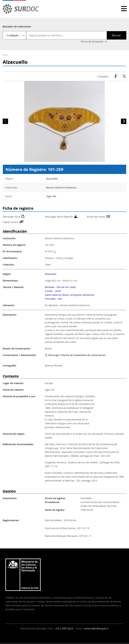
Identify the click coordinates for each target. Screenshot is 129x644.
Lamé (58, 291)
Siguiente (124, 121)
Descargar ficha (11, 217)
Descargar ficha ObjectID (59, 217)
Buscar (117, 35)
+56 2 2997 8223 (64, 628)
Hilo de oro (63, 287)
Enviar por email (96, 217)
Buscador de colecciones (17, 26)
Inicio (5, 55)
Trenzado (50, 299)
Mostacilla (88, 295)
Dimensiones (10, 281)
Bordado (50, 287)
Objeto (7, 274)
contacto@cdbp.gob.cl (96, 628)
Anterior (5, 121)
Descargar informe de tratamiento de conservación (77, 355)
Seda (73, 287)
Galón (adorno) (53, 295)
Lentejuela (76, 295)
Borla (66, 295)
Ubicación (8, 305)
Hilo (60, 299)
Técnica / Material (13, 287)
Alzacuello (51, 274)
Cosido (49, 291)
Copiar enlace (10, 222)
